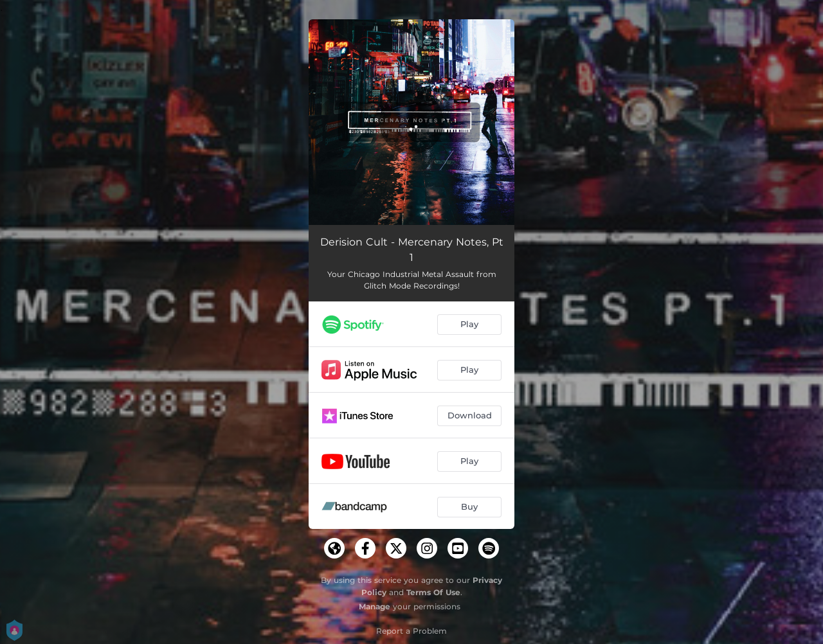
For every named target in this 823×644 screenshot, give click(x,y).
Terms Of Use (433, 592)
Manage (375, 606)
